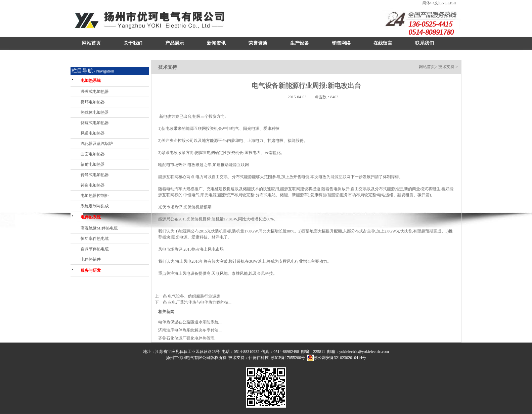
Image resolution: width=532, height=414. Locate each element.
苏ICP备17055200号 (288, 358)
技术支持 (446, 67)
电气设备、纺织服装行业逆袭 (194, 296)
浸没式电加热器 (95, 92)
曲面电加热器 (93, 154)
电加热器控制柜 (95, 196)
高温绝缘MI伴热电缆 (99, 228)
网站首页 (427, 67)
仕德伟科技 (259, 358)
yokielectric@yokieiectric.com (364, 352)
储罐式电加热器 (95, 123)
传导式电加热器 (95, 175)
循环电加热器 (93, 102)
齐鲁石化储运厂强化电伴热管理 (186, 338)
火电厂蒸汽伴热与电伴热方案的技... (200, 302)
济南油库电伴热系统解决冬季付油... (190, 330)
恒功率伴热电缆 (95, 239)
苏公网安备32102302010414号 (340, 358)
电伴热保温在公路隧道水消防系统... (190, 322)
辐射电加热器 (93, 164)
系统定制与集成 (95, 206)
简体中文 (430, 3)
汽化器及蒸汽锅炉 (97, 144)
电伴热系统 (91, 217)
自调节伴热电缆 (95, 249)
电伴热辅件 (91, 259)
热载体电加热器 (95, 112)
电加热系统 (91, 81)
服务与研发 (91, 270)
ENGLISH (448, 3)
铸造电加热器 (93, 185)
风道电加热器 (93, 133)
